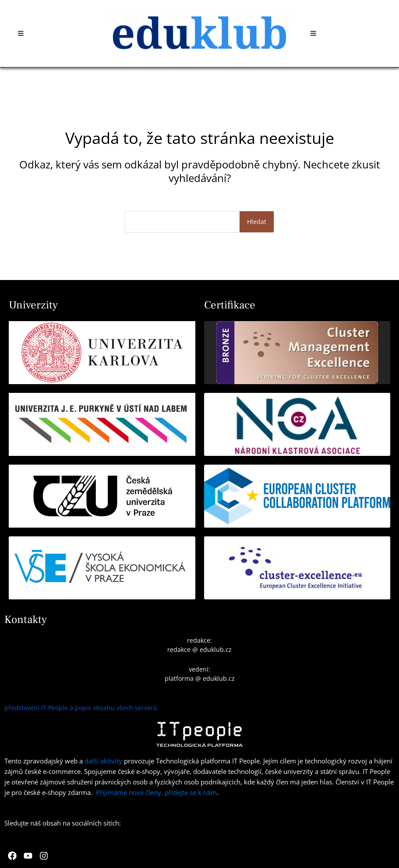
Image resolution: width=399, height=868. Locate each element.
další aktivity (103, 761)
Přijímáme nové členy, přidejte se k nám (156, 792)
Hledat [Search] (257, 222)
